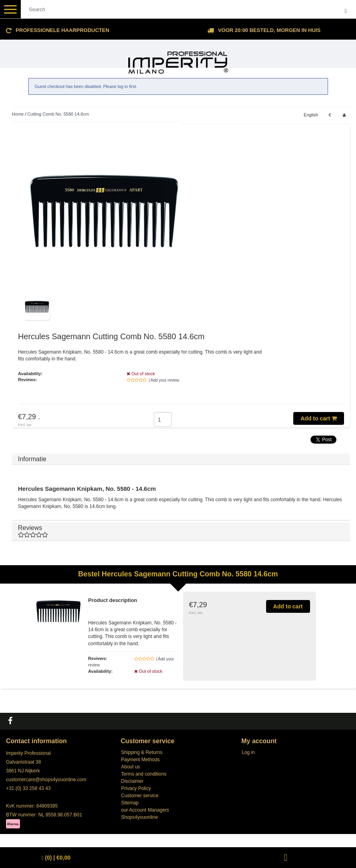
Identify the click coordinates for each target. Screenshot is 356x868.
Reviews (181, 531)
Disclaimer (132, 781)
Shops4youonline (139, 817)
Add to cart (319, 418)
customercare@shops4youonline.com (46, 780)
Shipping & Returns (142, 752)
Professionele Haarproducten (62, 30)
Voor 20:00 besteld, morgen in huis (269, 30)
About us (130, 767)
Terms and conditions (144, 774)
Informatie (32, 459)
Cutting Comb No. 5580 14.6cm (58, 114)
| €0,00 (56, 858)
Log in (248, 752)
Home (18, 114)
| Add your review (164, 380)
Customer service (140, 796)
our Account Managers (145, 810)
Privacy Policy (136, 788)
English (311, 115)
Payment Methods (140, 760)
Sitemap (130, 803)
